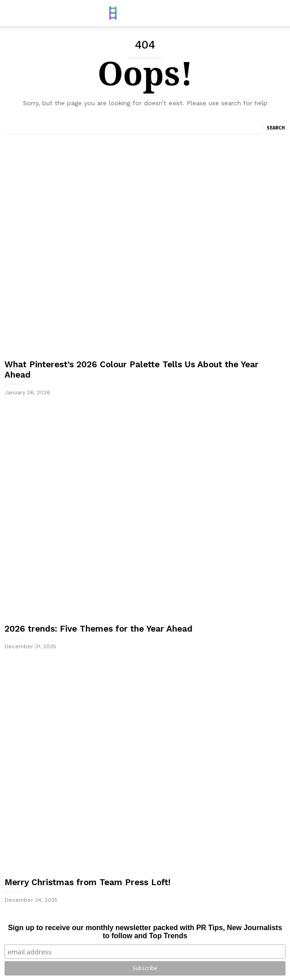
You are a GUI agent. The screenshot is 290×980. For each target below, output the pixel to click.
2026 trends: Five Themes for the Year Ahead (98, 629)
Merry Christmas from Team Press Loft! (87, 882)
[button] (277, 13)
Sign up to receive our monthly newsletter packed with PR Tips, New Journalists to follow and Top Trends (145, 932)
